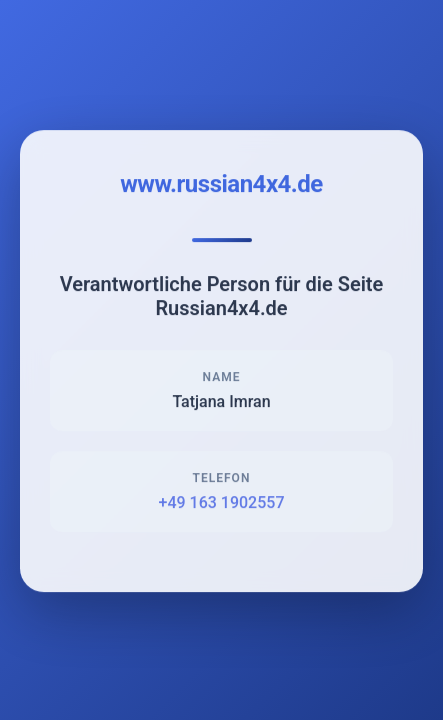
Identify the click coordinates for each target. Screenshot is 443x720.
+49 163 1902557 (222, 504)
